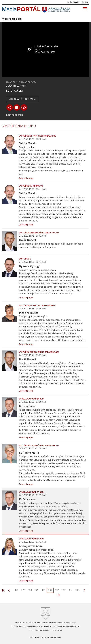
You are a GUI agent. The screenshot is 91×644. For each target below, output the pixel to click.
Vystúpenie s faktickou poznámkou (38, 136)
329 (37, 590)
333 (64, 590)
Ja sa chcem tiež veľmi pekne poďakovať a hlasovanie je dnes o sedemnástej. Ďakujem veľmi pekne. (51, 245)
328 (30, 590)
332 (57, 590)
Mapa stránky (56, 637)
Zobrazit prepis (26, 178)
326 (16, 590)
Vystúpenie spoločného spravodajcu (39, 233)
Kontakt (85, 2)
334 (70, 590)
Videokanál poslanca (22, 99)
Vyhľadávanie (73, 2)
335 (77, 590)
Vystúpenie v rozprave (31, 186)
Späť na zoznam (15, 115)
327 (23, 590)
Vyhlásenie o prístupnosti (40, 637)
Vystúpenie (25, 259)
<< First (5, 590)
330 (43, 590)
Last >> (57, 595)
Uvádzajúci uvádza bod (31, 399)
